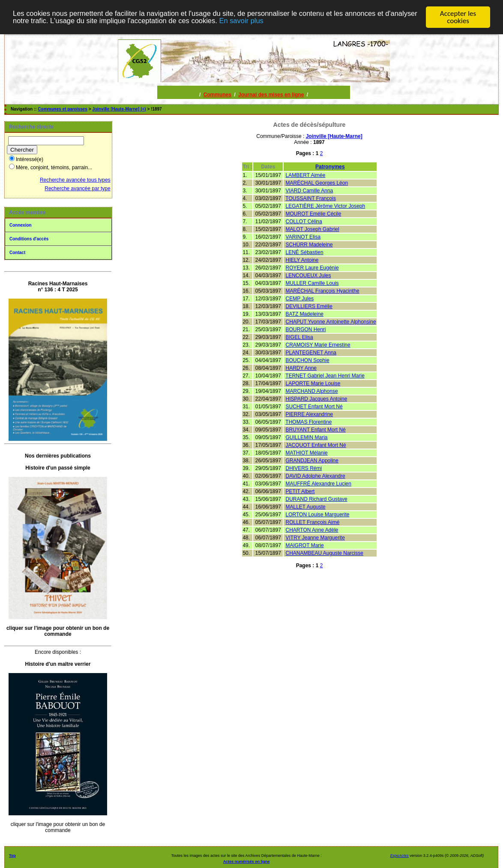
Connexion (21, 225)
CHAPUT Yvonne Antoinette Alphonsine (331, 322)
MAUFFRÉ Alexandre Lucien (319, 484)
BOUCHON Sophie (308, 360)
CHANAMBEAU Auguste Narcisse (325, 553)
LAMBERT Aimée (306, 175)
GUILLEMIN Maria (307, 437)
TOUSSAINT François (311, 198)
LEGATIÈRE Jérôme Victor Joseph (326, 206)
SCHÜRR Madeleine (309, 245)
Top (12, 856)
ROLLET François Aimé (313, 522)
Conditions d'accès (29, 239)
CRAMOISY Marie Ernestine (318, 345)
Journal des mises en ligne (271, 95)
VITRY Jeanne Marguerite (315, 538)
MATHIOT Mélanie (307, 453)
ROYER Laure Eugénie (312, 268)
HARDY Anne (301, 368)
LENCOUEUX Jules (308, 275)
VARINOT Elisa (303, 237)
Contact (17, 253)
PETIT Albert (300, 491)
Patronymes (330, 167)
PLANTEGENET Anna (311, 353)
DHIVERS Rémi (304, 468)
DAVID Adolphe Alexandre (316, 476)
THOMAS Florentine (308, 422)
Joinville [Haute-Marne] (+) (119, 109)
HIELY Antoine (302, 260)
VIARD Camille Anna (310, 191)
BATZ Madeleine (305, 314)
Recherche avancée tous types (75, 180)
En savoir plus (284, 21)
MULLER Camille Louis (312, 283)
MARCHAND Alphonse (312, 391)
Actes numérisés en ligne (247, 862)
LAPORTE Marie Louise (313, 383)
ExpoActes (400, 856)
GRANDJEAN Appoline (312, 461)
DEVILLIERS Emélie (309, 306)
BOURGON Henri (306, 329)
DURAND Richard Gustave (317, 499)
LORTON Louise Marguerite (318, 515)
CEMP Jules (300, 299)
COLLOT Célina (304, 221)
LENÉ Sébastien (305, 252)
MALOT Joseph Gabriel (313, 229)
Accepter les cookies (458, 17)
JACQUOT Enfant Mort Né (316, 445)
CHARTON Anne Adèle (312, 530)
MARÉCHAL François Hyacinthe (323, 291)
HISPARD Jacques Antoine (317, 399)
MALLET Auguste (306, 507)
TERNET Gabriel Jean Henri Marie (325, 376)
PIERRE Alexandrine (310, 414)
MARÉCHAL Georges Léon (317, 183)
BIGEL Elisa (299, 337)
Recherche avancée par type (77, 189)
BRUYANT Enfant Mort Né (316, 430)
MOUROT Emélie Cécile (314, 214)
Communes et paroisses (63, 109)
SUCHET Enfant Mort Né (314, 407)
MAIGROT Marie (305, 545)
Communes (217, 95)
